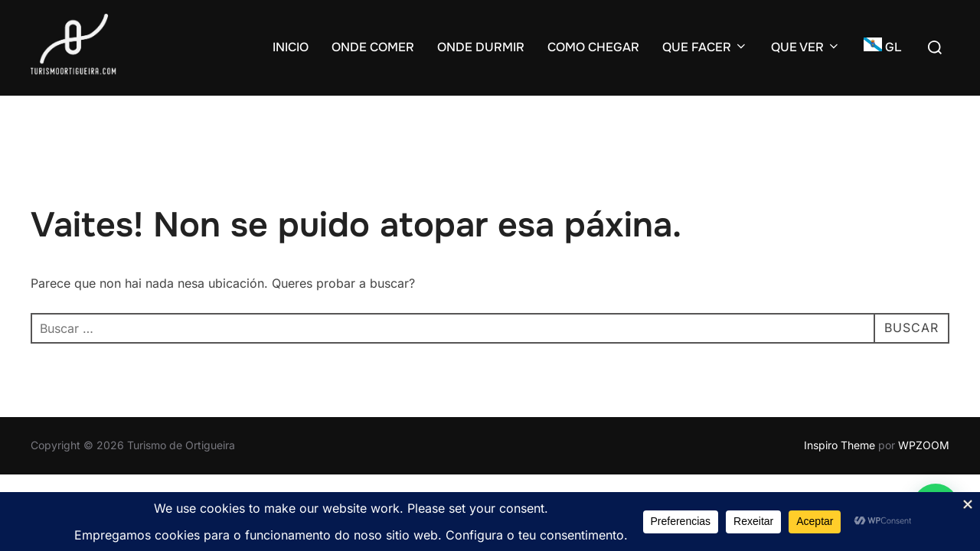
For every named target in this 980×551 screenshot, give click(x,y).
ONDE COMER (373, 47)
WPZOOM (924, 445)
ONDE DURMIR (481, 47)
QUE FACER (705, 47)
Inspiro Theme (840, 445)
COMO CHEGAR (593, 47)
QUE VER (806, 47)
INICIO (291, 47)
